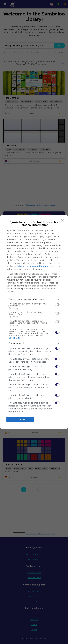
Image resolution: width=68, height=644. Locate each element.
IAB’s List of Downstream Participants (32, 266)
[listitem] (34, 299)
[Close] (63, 220)
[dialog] (34, 322)
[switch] (57, 305)
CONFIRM (20, 419)
